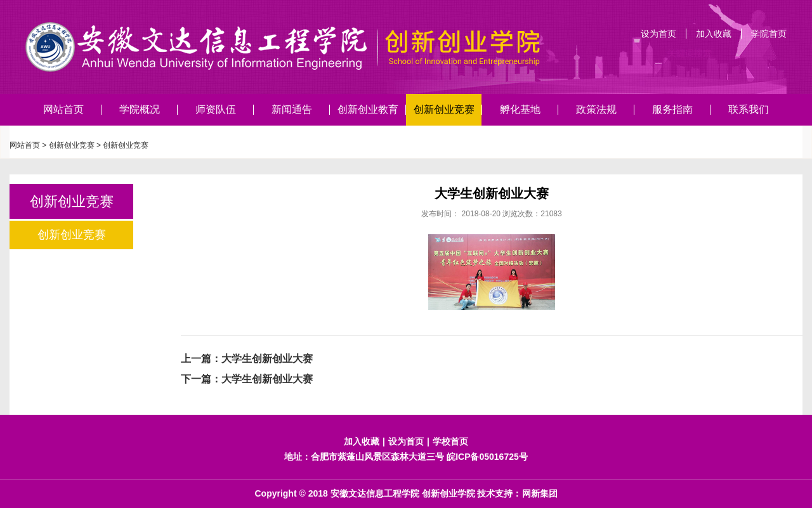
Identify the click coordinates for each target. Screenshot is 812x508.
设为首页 (658, 34)
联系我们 (749, 109)
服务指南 (672, 109)
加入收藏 (714, 34)
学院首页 (769, 34)
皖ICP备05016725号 (487, 457)
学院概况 (140, 109)
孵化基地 (520, 109)
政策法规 (596, 109)
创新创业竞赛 (444, 109)
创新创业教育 (368, 109)
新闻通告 (292, 109)
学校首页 (450, 441)
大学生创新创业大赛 (267, 359)
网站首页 (63, 109)
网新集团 (540, 493)
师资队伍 (216, 109)
